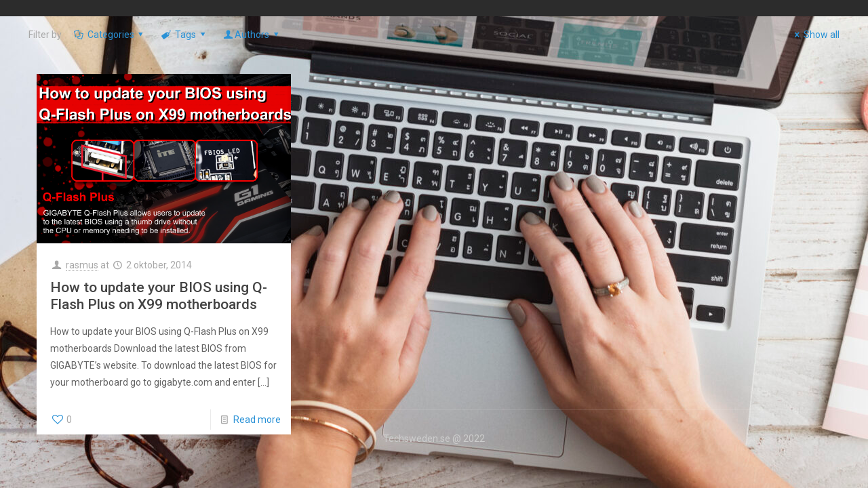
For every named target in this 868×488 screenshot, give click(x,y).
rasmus (82, 265)
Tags (184, 35)
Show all (815, 35)
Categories (110, 35)
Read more (257, 420)
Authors (252, 35)
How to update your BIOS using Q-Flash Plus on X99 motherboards (159, 296)
